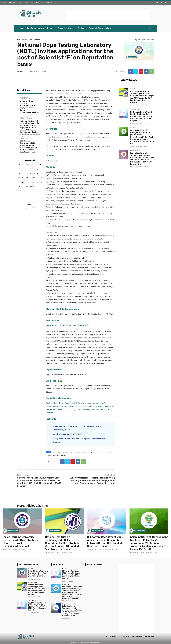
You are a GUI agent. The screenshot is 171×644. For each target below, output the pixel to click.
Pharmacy (107, 452)
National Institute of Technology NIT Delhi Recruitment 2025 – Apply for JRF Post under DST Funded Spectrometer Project (30, 126)
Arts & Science (22, 40)
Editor (132, 105)
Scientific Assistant (53, 455)
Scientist (64, 455)
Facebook (112, 637)
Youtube (151, 637)
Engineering (134, 151)
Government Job (88, 452)
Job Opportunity (36, 40)
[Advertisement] (108, 15)
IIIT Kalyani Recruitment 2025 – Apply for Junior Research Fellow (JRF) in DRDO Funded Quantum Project (29, 146)
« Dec (19, 190)
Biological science (58, 452)
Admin (22, 71)
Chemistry (77, 452)
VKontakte (139, 637)
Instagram (125, 637)
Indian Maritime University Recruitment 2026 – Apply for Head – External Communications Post (29, 107)
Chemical (69, 452)
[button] (150, 28)
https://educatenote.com (30, 208)
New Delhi (99, 452)
